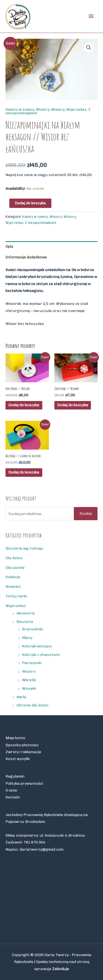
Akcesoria (26, 613)
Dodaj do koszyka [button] (24, 405)
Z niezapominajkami (41, 223)
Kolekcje (13, 577)
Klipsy (27, 637)
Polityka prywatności (24, 783)
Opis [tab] (9, 246)
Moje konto (15, 738)
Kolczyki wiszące (37, 646)
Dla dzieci (14, 558)
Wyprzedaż (76, 109)
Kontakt (13, 797)
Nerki (21, 697)
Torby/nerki (16, 596)
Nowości (13, 586)
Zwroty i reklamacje (23, 752)
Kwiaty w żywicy (20, 109)
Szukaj (86, 513)
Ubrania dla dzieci (32, 705)
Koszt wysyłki (18, 759)
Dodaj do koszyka (30, 203)
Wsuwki (29, 688)
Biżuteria (25, 622)
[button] (89, 48)
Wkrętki (29, 680)
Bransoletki (32, 629)
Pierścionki (32, 663)
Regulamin (15, 776)
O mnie (11, 790)
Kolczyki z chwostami (41, 655)
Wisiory (43, 109)
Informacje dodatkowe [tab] (26, 257)
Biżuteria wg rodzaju (24, 548)
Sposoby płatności (22, 745)
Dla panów (15, 567)
